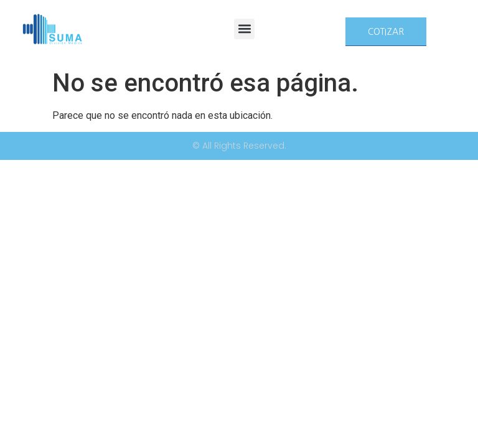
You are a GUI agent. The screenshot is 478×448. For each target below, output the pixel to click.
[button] (244, 29)
